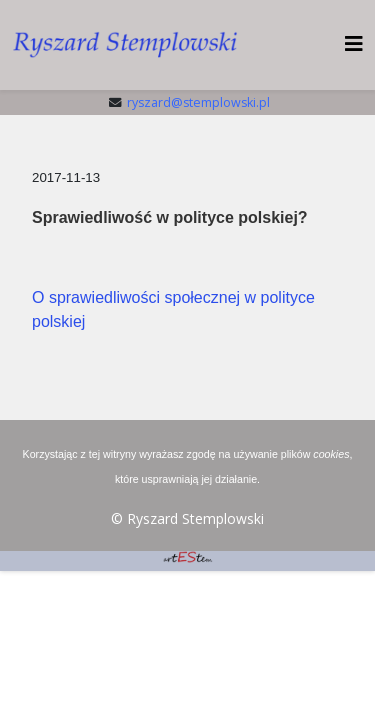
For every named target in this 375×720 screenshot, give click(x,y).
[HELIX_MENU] (354, 43)
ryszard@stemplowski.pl (198, 102)
